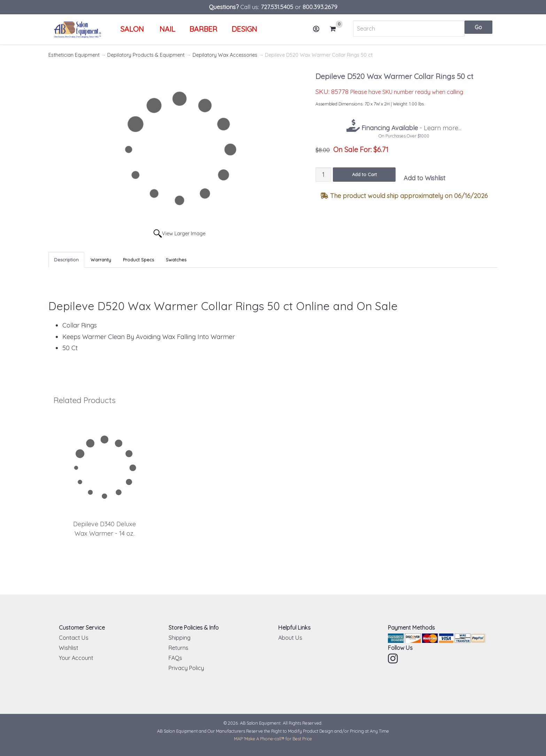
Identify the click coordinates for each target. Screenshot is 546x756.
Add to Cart (364, 174)
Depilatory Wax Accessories (225, 55)
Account (318, 31)
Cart (336, 29)
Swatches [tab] (176, 260)
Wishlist (69, 648)
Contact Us (74, 638)
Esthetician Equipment (74, 55)
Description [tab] (66, 260)
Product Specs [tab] (138, 260)
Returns (178, 648)
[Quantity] (323, 175)
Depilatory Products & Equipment (146, 55)
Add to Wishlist (424, 178)
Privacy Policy (186, 668)
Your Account (76, 658)
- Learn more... (411, 128)
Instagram (393, 659)
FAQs (175, 658)
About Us (290, 638)
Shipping (180, 638)
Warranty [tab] (101, 260)
